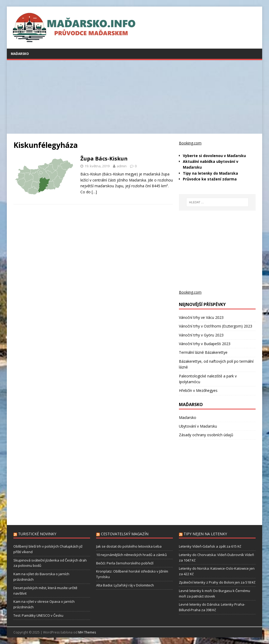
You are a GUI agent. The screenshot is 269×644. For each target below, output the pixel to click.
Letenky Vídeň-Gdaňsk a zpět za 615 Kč (210, 546)
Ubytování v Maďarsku (198, 426)
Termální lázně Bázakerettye (203, 352)
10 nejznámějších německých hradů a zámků (131, 555)
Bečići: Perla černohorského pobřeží (125, 563)
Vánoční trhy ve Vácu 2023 (201, 317)
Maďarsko (20, 54)
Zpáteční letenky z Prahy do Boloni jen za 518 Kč (217, 582)
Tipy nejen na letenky (205, 534)
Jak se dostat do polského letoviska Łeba (129, 546)
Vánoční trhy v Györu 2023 (201, 335)
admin (122, 166)
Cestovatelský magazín (125, 534)
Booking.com (190, 143)
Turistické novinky (37, 534)
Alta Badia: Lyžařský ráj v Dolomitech (125, 585)
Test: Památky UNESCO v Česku (38, 615)
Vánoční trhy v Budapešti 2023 (205, 344)
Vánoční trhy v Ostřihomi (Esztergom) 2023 (216, 326)
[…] (94, 192)
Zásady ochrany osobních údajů (206, 435)
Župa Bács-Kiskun (104, 159)
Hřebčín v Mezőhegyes (198, 390)
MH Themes (87, 632)
